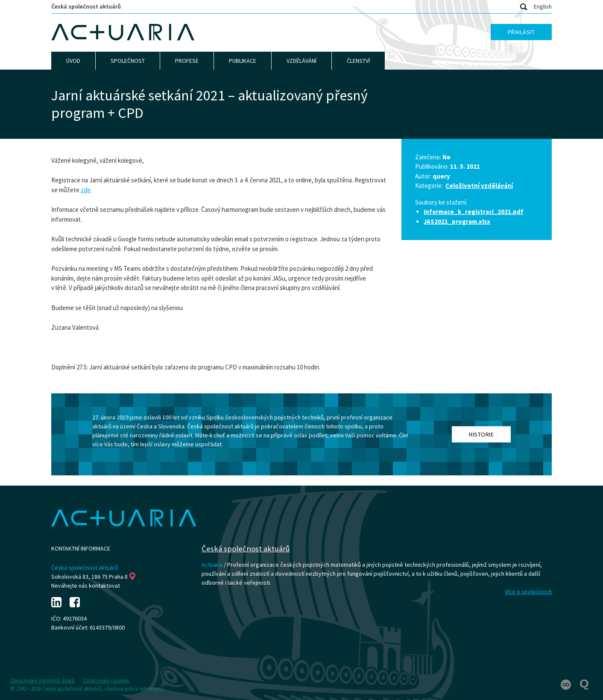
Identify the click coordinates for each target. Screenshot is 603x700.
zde (86, 190)
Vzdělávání (301, 61)
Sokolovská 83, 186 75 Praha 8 (93, 577)
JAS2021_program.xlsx (457, 221)
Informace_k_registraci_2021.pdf (474, 212)
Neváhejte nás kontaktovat (86, 586)
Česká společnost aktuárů (86, 6)
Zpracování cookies (106, 681)
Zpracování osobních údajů (42, 681)
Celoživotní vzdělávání (479, 186)
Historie (481, 434)
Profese (187, 61)
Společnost (128, 61)
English (543, 6)
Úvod (73, 61)
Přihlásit (521, 32)
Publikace (243, 61)
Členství (358, 61)
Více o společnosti (528, 592)
